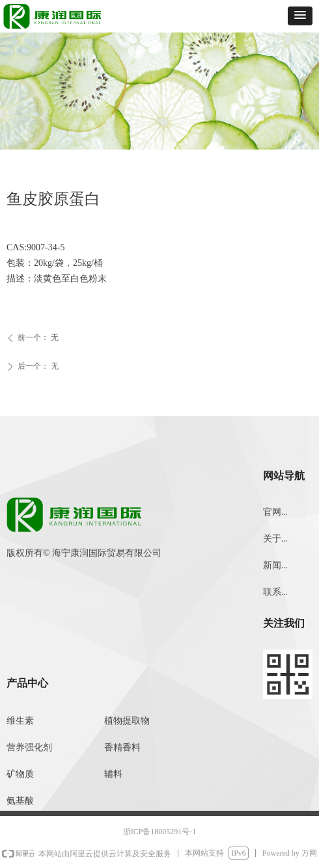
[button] (300, 16)
